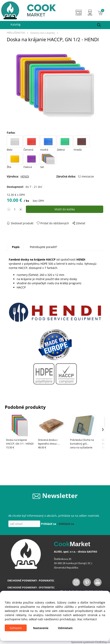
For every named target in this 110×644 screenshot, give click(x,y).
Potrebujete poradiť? (43, 247)
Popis (16, 247)
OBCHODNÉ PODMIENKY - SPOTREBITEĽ (31, 588)
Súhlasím (16, 628)
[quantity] (15, 209)
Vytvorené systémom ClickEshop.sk (91, 642)
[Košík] (103, 13)
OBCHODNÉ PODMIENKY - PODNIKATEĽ (31, 581)
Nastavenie (41, 628)
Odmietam (65, 628)
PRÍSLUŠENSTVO (16, 33)
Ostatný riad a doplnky (43, 33)
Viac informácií (87, 619)
